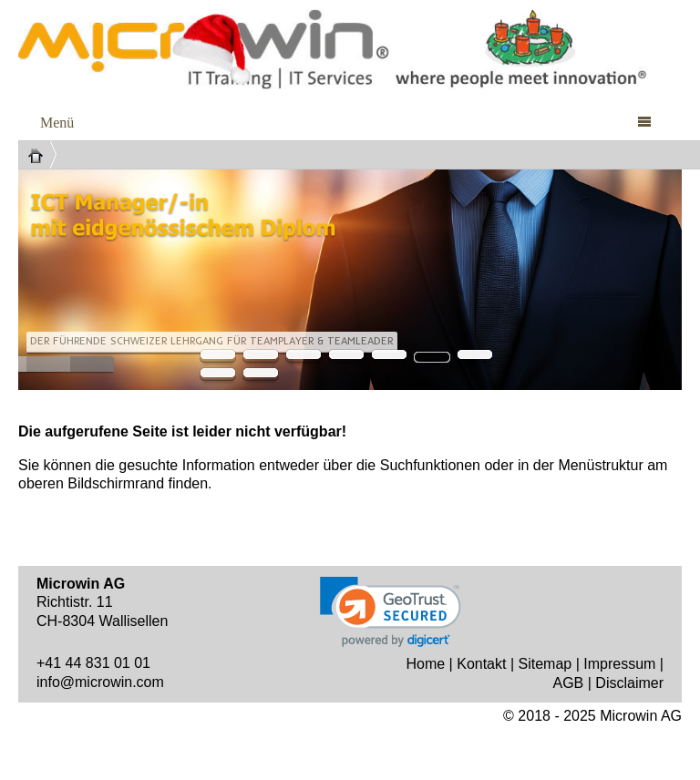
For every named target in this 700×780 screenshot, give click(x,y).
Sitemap (546, 664)
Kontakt (481, 664)
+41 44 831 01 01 (93, 663)
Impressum (619, 664)
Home (425, 664)
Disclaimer (629, 683)
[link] (391, 612)
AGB (568, 683)
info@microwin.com (100, 682)
